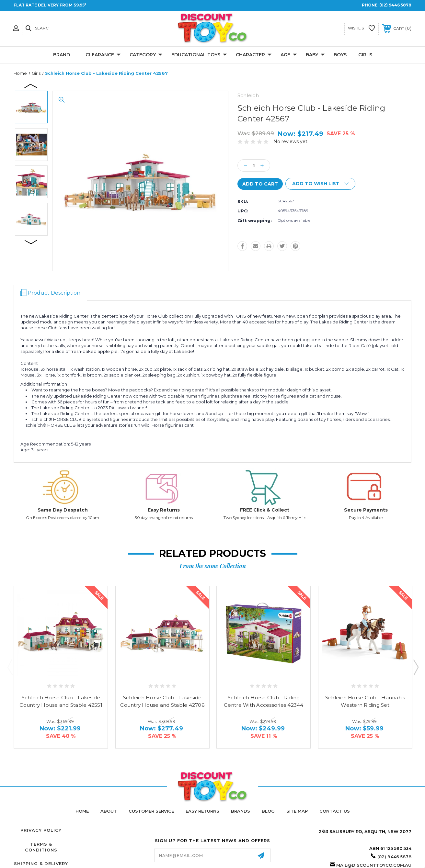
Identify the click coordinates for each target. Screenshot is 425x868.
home (82, 811)
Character (254, 55)
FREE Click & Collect (265, 510)
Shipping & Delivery (41, 863)
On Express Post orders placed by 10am (63, 518)
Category (146, 55)
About (109, 811)
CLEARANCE (103, 55)
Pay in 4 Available (366, 518)
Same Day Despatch (63, 510)
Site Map (297, 811)
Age (289, 55)
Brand (62, 55)
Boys (340, 55)
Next (31, 242)
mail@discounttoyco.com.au (374, 865)
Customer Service (151, 811)
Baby (315, 55)
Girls (365, 55)
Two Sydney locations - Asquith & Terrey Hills (265, 518)
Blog (268, 811)
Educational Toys (199, 55)
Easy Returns (164, 510)
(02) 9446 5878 (395, 5)
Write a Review (330, 141)
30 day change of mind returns (164, 518)
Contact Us (335, 811)
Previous (31, 85)
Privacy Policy (41, 830)
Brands (241, 811)
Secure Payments (366, 510)
